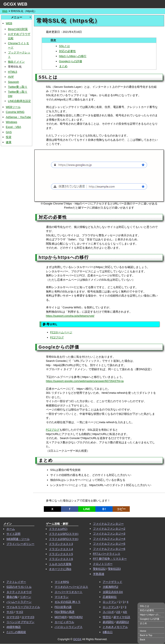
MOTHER (61, 617)
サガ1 (10, 612)
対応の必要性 (67, 51)
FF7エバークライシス (107, 554)
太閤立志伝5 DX (113, 592)
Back (142, 639)
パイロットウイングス (69, 627)
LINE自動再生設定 (19, 101)
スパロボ (108, 612)
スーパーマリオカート (69, 592)
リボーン (26, 597)
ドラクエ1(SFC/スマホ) (64, 534)
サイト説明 (13, 534)
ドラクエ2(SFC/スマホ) (64, 539)
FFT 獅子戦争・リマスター (110, 559)
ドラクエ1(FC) (58, 529)
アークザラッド (112, 582)
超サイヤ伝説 (122, 617)
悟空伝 (107, 617)
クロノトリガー (103, 564)
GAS (9, 132)
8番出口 (108, 632)
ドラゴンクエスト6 (61, 559)
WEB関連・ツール (18, 539)
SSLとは (65, 46)
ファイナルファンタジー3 (109, 534)
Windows (11, 122)
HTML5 (13, 72)
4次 (125, 612)
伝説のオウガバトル (19, 587)
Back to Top (146, 635)
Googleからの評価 (71, 61)
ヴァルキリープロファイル (23, 607)
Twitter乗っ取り (18, 87)
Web (5, 11)
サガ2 (19, 612)
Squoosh (13, 82)
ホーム (11, 529)
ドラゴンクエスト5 (61, 554)
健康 (9, 142)
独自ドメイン (16, 62)
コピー (121, 509)
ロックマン (110, 602)
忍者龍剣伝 (110, 597)
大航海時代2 (110, 587)
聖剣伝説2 (99, 569)
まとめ (63, 66)
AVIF (11, 77)
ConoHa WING (15, 112)
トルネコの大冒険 (60, 564)
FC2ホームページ (61, 332)
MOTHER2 (76, 617)
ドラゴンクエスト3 (61, 544)
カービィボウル (64, 622)
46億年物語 (14, 627)
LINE (87, 509)
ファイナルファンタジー (108, 524)
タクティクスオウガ (19, 592)
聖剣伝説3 (114, 569)
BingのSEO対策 (18, 29)
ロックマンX (111, 607)
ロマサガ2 (13, 617)
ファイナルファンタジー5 (109, 544)
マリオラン (62, 597)
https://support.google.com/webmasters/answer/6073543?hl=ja (85, 381)
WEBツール (13, 107)
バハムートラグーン (19, 602)
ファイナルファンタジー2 (109, 529)
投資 (9, 137)
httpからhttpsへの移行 (73, 56)
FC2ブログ (57, 337)
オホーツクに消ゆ (60, 569)
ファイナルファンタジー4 (109, 539)
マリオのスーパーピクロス (71, 587)
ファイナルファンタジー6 (109, 549)
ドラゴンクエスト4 (61, 549)
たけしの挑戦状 (16, 632)
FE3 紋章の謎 (63, 607)
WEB (9, 23)
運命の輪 (12, 597)
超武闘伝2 (123, 622)
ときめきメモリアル (115, 627)
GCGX (77, 639)
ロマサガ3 (28, 617)
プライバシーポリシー (20, 544)
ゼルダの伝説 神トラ (68, 602)
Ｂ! (104, 509)
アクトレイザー (16, 582)
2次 (118, 612)
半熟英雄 (99, 574)
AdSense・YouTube (18, 117)
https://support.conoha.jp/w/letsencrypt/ (70, 316)
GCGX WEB (15, 4)
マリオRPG (62, 582)
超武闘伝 (108, 622)
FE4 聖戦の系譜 (64, 612)
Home (143, 631)
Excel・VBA (13, 127)
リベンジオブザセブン (20, 622)
